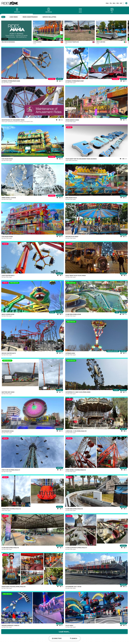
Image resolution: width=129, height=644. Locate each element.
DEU (114, 3)
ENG (107, 3)
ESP (121, 3)
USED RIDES (14, 17)
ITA (111, 3)
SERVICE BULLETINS (49, 17)
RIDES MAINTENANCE (30, 17)
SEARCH (74, 638)
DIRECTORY (57, 638)
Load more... (64, 632)
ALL (3, 17)
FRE (118, 3)
